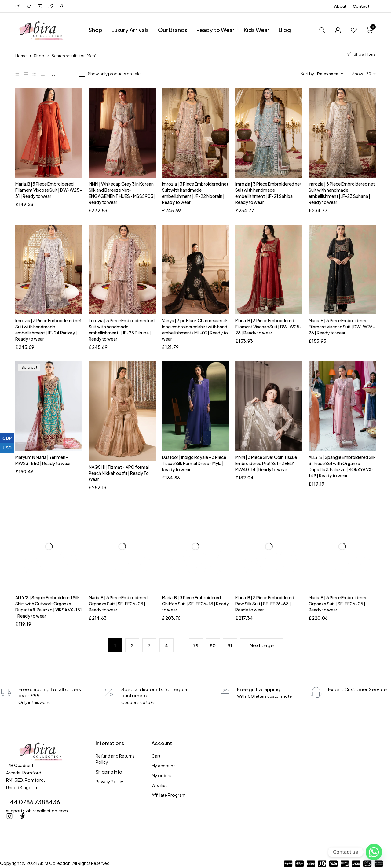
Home (21, 56)
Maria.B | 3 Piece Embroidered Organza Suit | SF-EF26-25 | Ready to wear (338, 604)
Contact (361, 6)
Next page (262, 645)
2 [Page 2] (132, 645)
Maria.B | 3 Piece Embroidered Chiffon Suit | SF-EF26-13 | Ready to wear (195, 604)
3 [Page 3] (149, 645)
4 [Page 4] (166, 645)
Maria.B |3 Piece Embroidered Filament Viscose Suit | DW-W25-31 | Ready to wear (49, 190)
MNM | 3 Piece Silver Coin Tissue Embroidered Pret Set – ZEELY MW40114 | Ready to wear (266, 463)
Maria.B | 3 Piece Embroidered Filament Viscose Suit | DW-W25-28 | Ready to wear (269, 327)
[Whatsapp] (374, 852)
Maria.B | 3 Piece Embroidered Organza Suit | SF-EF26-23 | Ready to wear (118, 604)
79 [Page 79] (196, 645)
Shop (39, 56)
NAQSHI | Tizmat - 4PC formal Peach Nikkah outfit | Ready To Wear (119, 473)
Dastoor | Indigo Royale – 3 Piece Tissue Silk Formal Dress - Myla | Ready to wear (194, 463)
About (340, 6)
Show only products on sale (114, 74)
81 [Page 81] (230, 645)
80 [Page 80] (213, 645)
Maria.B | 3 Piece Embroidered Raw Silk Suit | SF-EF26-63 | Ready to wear (265, 604)
